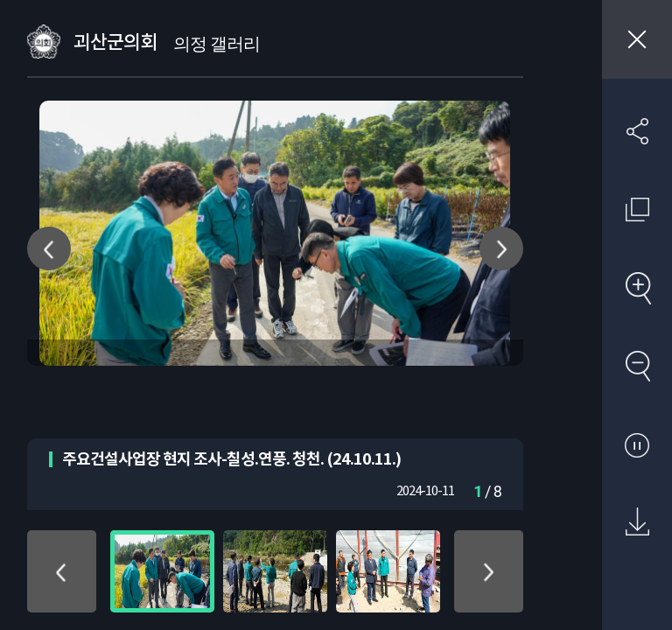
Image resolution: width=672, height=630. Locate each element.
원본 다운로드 (637, 522)
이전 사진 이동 (49, 248)
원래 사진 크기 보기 (637, 209)
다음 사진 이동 (501, 248)
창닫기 (637, 39)
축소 (637, 366)
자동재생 (637, 444)
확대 (637, 288)
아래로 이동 (489, 571)
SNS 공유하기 (637, 131)
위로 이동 (62, 571)
